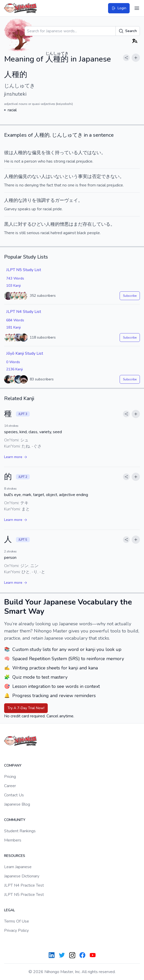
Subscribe (130, 296)
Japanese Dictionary (22, 876)
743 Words (15, 278)
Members (13, 840)
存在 (87, 224)
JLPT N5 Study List (24, 270)
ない (36, 176)
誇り (27, 200)
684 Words (15, 320)
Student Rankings (20, 831)
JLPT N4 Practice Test (24, 885)
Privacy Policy (16, 930)
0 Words (13, 362)
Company (13, 765)
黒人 (9, 224)
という (71, 176)
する (50, 200)
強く (50, 153)
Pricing (10, 777)
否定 (97, 176)
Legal (9, 910)
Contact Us (14, 795)
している (101, 224)
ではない (92, 153)
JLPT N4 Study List (24, 312)
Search (128, 31)
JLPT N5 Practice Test (24, 895)
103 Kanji (13, 286)
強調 (41, 200)
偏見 (36, 153)
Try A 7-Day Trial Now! (26, 708)
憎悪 (64, 224)
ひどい (39, 224)
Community (15, 820)
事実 (83, 176)
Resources (15, 856)
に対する (23, 224)
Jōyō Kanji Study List (25, 353)
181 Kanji (13, 327)
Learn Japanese (18, 867)
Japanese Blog (17, 804)
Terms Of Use (17, 921)
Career (10, 786)
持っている (66, 153)
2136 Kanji (15, 369)
